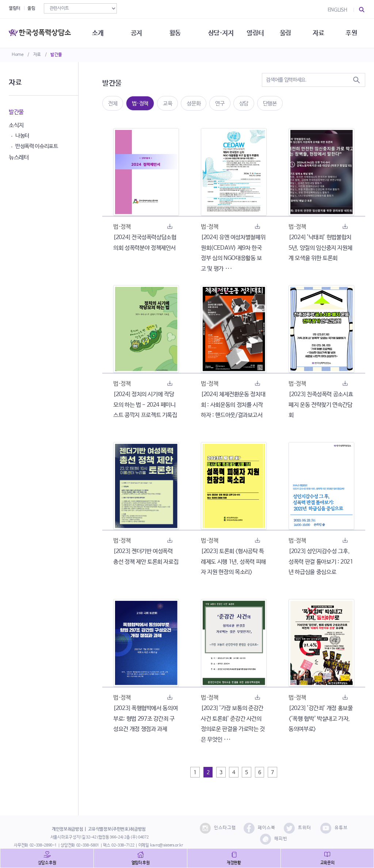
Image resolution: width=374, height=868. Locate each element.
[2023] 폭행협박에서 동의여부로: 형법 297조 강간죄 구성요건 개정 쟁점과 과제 (145, 719)
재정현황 (234, 863)
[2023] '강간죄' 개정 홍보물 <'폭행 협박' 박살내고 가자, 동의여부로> (321, 719)
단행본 (270, 103)
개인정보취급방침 (67, 829)
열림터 (15, 8)
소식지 (16, 125)
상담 (244, 103)
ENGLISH (337, 10)
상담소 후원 (47, 863)
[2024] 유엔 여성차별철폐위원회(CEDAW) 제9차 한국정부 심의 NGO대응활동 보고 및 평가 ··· (233, 253)
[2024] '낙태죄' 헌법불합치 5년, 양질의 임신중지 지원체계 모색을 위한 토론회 (320, 248)
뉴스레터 (19, 158)
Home (18, 55)
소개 (98, 33)
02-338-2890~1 (43, 845)
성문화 (194, 103)
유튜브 (334, 828)
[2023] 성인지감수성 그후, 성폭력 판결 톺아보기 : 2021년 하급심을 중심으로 (321, 562)
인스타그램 (218, 828)
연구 (220, 103)
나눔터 (22, 136)
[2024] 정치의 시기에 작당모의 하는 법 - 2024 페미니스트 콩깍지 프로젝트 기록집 (145, 405)
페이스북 (259, 828)
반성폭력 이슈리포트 (37, 146)
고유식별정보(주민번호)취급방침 (117, 829)
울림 (31, 8)
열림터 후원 (141, 863)
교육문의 (327, 863)
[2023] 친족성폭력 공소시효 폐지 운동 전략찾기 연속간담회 (321, 405)
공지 (136, 33)
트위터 (297, 828)
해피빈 (274, 839)
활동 (175, 33)
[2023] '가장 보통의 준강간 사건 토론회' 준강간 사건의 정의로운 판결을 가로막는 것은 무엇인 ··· (233, 724)
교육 (167, 103)
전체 (113, 103)
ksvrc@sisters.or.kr (166, 845)
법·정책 (140, 103)
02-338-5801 (88, 845)
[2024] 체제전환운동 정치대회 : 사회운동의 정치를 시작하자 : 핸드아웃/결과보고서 (233, 405)
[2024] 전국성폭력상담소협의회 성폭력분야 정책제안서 (145, 243)
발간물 (56, 55)
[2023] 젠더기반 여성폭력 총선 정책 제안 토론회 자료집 (146, 557)
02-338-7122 (123, 845)
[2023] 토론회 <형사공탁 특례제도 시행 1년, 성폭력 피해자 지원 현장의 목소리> (233, 562)
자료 (37, 55)
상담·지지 (221, 33)
